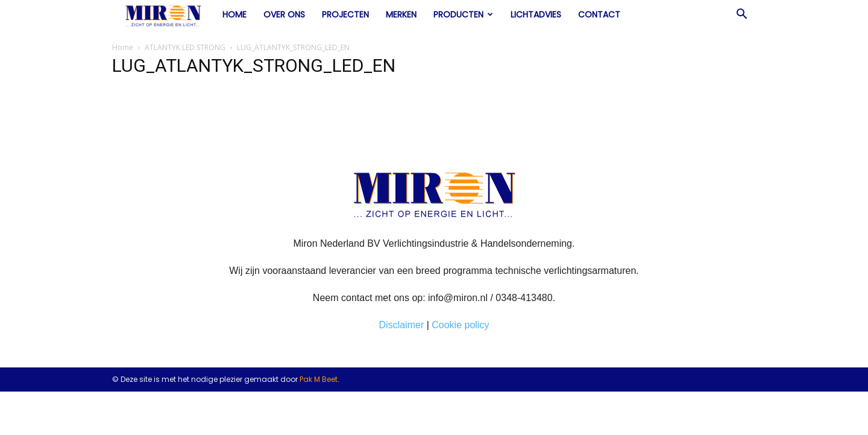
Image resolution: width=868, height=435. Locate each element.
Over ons (284, 14)
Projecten (345, 14)
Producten (463, 14)
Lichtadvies (536, 14)
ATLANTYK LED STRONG (185, 47)
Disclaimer (402, 325)
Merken (401, 14)
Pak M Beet (319, 379)
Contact (599, 14)
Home (234, 14)
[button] (741, 15)
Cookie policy (460, 325)
